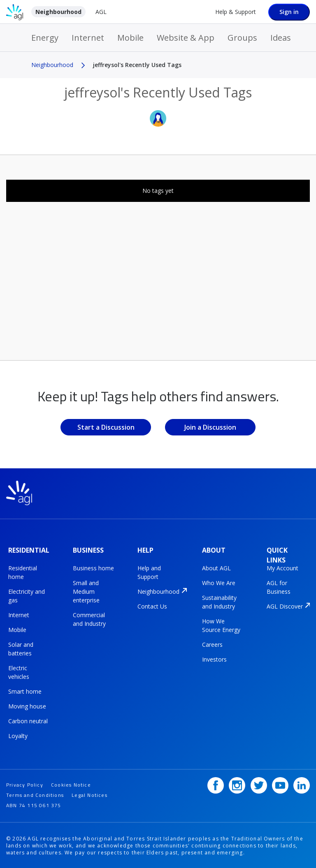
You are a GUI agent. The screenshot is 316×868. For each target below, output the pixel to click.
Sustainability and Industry (219, 602)
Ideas (281, 38)
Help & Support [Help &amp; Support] (236, 12)
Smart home (25, 691)
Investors (214, 659)
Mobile (130, 38)
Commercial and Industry (89, 619)
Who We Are (219, 582)
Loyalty (18, 735)
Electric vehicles (19, 672)
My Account (282, 568)
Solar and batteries (21, 648)
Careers (212, 644)
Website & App (186, 38)
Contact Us (152, 606)
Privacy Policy (25, 784)
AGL (101, 12)
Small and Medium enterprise (86, 591)
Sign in (289, 12)
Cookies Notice (71, 784)
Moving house (27, 706)
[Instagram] (237, 784)
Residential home (23, 572)
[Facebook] (216, 784)
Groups (242, 38)
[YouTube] (280, 784)
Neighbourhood (58, 12)
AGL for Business (279, 587)
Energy (45, 38)
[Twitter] (259, 784)
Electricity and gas (27, 595)
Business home (93, 568)
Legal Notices (89, 794)
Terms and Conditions (35, 794)
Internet (88, 38)
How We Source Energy (221, 625)
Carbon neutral (28, 721)
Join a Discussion (210, 427)
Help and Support (149, 572)
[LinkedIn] (302, 784)
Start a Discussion (106, 427)
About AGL (216, 568)
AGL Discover (285, 606)
